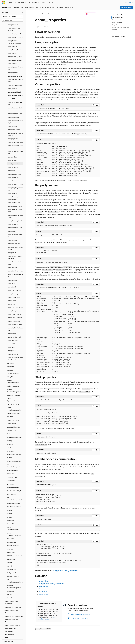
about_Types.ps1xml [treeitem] (14, 315)
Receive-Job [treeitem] (10, 514)
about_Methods (44, 586)
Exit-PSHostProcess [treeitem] (13, 414)
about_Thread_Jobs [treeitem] (14, 291)
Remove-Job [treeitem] (10, 532)
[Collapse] (23, 13)
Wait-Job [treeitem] (9, 588)
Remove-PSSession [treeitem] (13, 539)
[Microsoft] (3, 3)
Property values (117, 25)
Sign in (131, 2)
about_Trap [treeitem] (12, 298)
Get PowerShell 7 (126, 7)
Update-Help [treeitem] (10, 585)
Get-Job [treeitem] (9, 441)
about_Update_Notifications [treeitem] (16, 323)
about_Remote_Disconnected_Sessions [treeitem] (16, 192)
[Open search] (126, 3)
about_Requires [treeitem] (13, 218)
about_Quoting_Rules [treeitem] (15, 168)
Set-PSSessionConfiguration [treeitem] (15, 549)
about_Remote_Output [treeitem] (15, 200)
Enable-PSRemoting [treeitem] (13, 398)
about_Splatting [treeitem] (13, 274)
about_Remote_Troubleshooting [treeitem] (16, 210)
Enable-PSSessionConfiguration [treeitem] (14, 402)
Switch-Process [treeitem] (11, 563)
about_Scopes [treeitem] (12, 234)
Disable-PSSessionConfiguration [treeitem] (14, 384)
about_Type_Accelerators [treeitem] (16, 304)
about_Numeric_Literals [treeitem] (15, 50)
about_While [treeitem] (12, 344)
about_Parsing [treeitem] (12, 120)
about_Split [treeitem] (12, 277)
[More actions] (98, 14)
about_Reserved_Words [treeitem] (15, 221)
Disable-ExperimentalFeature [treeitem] (13, 375)
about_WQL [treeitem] (12, 341)
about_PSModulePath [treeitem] (15, 86)
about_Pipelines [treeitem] (13, 132)
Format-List (43, 589)
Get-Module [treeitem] (10, 445)
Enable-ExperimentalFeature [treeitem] (13, 393)
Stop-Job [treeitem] (9, 560)
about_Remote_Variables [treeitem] (16, 214)
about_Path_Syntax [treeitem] (14, 123)
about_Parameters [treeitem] (14, 111)
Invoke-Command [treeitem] (12, 471)
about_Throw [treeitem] (12, 294)
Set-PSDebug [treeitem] (11, 546)
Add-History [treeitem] (10, 357)
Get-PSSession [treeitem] (11, 451)
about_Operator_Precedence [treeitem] (16, 62)
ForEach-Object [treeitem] (11, 424)
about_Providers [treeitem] (13, 161)
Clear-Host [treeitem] (10, 364)
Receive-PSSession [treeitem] (13, 517)
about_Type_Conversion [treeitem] (15, 308)
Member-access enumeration (121, 27)
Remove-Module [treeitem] (12, 536)
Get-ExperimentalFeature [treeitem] (14, 431)
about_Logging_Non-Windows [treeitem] (14, 23)
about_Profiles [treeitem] (12, 151)
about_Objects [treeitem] (12, 57)
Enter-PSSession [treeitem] (12, 410)
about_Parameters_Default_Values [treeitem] (16, 115)
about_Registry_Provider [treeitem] (15, 178)
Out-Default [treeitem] (10, 504)
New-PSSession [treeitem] (11, 488)
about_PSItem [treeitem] (12, 82)
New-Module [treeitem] (10, 478)
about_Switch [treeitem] (12, 281)
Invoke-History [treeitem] (11, 474)
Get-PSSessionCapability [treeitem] (14, 455)
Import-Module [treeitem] (11, 467)
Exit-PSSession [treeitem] (11, 417)
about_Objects (44, 581)
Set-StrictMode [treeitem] (11, 553)
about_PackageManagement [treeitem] (16, 97)
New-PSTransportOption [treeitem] (14, 500)
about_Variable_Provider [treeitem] (15, 331)
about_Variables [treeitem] (13, 334)
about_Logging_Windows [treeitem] (16, 28)
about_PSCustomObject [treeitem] (15, 79)
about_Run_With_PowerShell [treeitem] (16, 229)
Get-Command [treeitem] (11, 427)
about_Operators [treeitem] (13, 66)
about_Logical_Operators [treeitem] (16, 31)
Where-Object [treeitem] (11, 592)
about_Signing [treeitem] (12, 261)
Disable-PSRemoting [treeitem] (13, 380)
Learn (37, 14)
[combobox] (13, 16)
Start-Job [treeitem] (9, 556)
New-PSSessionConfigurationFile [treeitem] (15, 492)
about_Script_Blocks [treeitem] (14, 237)
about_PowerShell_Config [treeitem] (16, 136)
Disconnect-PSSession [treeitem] (13, 389)
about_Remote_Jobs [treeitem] (14, 196)
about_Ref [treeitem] (11, 175)
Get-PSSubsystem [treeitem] (12, 464)
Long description (117, 20)
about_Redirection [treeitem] (14, 171)
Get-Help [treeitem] (9, 434)
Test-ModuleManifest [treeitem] (13, 570)
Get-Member (43, 592)
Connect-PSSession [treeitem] (13, 367)
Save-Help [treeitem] (10, 543)
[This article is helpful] (128, 36)
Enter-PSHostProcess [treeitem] (13, 407)
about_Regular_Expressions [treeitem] (16, 183)
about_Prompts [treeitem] (13, 154)
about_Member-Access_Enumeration (65, 571)
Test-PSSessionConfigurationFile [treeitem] (15, 574)
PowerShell (45, 14)
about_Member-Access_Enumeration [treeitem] (14, 36)
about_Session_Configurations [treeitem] (16, 257)
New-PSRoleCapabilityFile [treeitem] (14, 484)
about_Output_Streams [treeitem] (15, 70)
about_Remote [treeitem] (13, 187)
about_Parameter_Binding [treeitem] (16, 103)
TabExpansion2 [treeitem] (11, 566)
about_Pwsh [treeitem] (12, 164)
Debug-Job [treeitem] (10, 370)
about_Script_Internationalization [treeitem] (16, 242)
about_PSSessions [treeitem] (14, 92)
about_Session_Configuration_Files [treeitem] (16, 251)
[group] (67, 334)
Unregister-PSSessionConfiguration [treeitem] (14, 580)
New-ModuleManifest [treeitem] (13, 481)
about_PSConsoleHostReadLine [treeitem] (16, 74)
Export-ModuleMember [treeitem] (13, 421)
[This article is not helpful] (130, 36)
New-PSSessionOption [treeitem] (13, 497)
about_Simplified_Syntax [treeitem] (15, 265)
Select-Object (43, 594)
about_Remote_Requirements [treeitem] (16, 204)
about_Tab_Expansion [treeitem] (15, 284)
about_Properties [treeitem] (14, 157)
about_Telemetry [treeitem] (13, 287)
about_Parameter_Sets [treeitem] (15, 107)
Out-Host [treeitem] (9, 507)
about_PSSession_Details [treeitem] (16, 89)
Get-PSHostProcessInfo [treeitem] (14, 448)
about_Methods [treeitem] (13, 40)
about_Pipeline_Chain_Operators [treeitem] (16, 128)
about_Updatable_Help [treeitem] (15, 318)
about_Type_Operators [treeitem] (15, 311)
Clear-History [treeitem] (11, 360)
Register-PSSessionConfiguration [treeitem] (14, 528)
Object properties (117, 22)
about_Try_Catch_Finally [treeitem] (16, 301)
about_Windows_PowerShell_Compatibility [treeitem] (16, 352)
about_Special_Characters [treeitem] (16, 269)
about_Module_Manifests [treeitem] (16, 43)
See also (115, 30)
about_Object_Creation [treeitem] (15, 54)
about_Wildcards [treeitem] (13, 348)
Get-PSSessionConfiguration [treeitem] (14, 459)
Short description (118, 17)
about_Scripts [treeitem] (12, 246)
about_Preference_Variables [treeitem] (16, 146)
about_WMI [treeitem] (12, 337)
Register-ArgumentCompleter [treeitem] (13, 522)
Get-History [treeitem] (10, 438)
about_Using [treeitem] (12, 327)
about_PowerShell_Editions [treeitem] (16, 140)
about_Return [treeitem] (12, 225)
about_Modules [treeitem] (13, 47)
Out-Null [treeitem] (9, 511)
